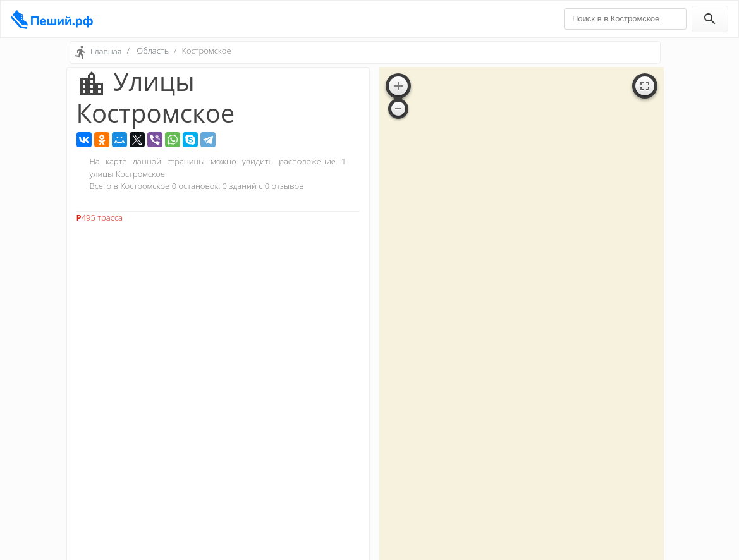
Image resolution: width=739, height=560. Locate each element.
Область (153, 51)
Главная (106, 51)
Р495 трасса (100, 217)
